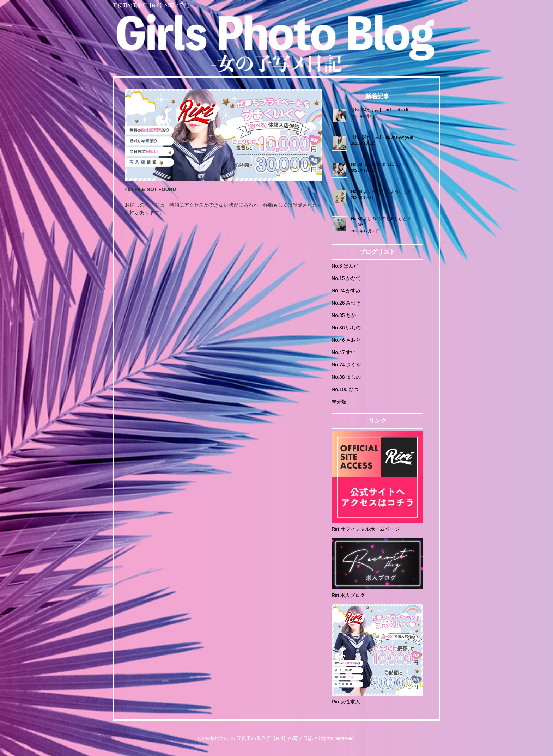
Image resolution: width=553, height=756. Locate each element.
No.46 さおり (346, 340)
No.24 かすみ (346, 291)
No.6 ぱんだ (345, 266)
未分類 (339, 402)
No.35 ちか (344, 315)
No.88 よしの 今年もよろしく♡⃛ (380, 191)
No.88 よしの (346, 377)
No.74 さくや (346, 365)
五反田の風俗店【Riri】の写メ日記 (275, 738)
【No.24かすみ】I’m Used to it (379, 110)
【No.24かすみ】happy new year (382, 137)
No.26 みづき (346, 303)
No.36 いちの (346, 328)
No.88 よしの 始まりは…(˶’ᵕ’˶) (380, 164)
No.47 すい (344, 352)
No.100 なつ (345, 389)
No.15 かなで (346, 278)
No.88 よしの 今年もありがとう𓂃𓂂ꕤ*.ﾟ (381, 222)
